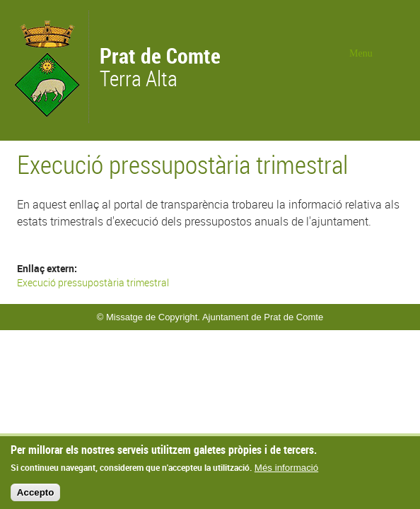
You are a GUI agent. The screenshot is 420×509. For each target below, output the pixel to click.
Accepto (36, 496)
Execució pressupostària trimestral (93, 282)
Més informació (286, 472)
